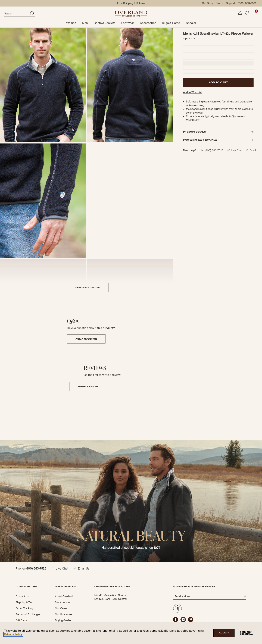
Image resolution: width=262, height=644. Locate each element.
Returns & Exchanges (28, 614)
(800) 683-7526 (247, 3)
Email (250, 150)
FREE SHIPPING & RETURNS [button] (218, 140)
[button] (240, 13)
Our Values (61, 608)
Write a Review (88, 386)
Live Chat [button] (234, 150)
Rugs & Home (171, 23)
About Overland (64, 596)
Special (191, 23)
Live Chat (60, 568)
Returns (140, 3)
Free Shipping (125, 3)
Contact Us (22, 596)
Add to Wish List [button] (192, 92)
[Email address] (208, 596)
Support (231, 3)
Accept (224, 633)
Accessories (148, 23)
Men (85, 23)
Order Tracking (24, 608)
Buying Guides (63, 620)
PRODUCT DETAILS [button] (218, 132)
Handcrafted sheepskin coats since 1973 (131, 548)
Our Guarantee (64, 614)
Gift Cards (22, 620)
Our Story (208, 3)
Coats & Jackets (105, 23)
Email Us (81, 568)
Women (71, 23)
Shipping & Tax (24, 602)
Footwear (128, 23)
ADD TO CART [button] (218, 82)
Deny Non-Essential (246, 633)
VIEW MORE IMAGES (87, 288)
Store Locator (63, 602)
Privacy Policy (13, 634)
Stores (220, 3)
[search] (17, 14)
